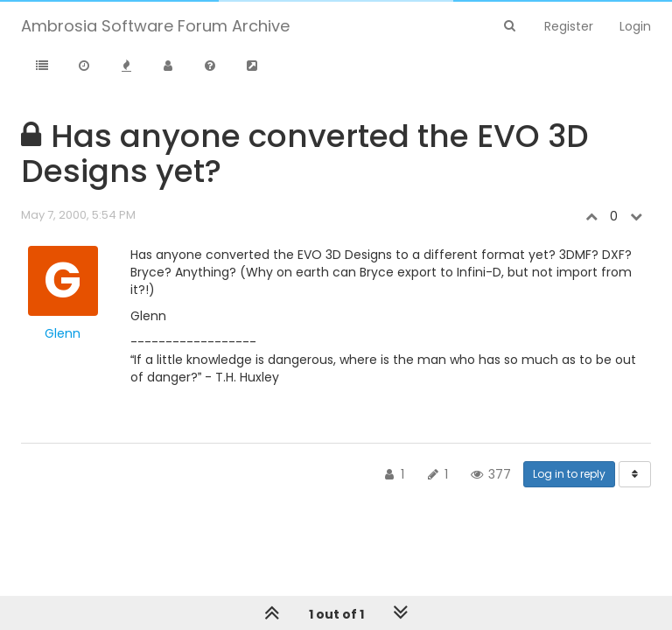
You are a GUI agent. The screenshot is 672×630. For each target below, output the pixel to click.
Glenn (63, 333)
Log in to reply (569, 474)
